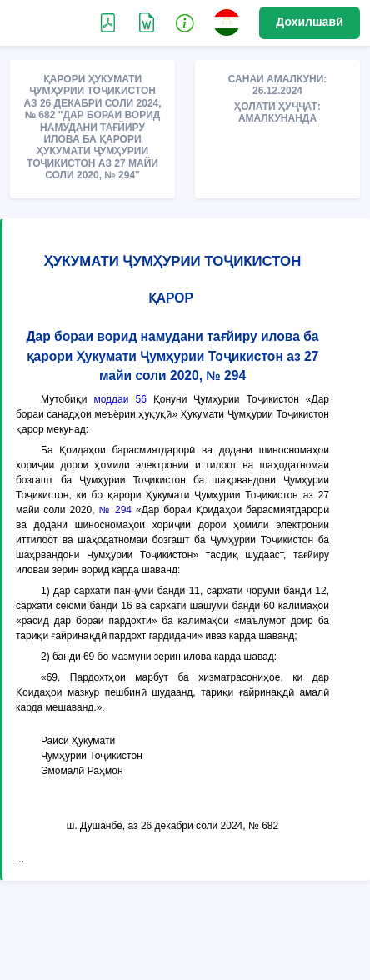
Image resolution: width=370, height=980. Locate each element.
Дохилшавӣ (310, 22)
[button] (185, 22)
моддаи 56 (120, 399)
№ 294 (116, 510)
